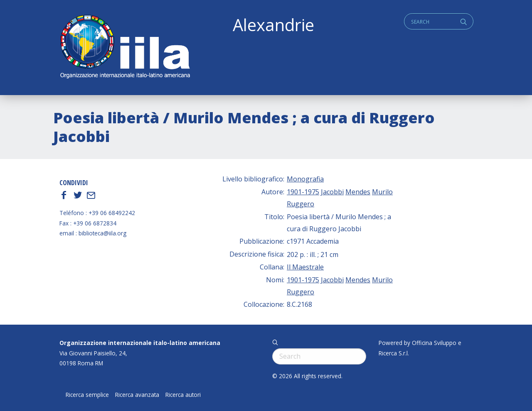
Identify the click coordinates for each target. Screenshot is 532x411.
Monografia (305, 179)
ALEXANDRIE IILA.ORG (125, 48)
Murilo (382, 192)
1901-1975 (303, 192)
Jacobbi (332, 192)
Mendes (358, 192)
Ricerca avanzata (137, 395)
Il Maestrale (305, 267)
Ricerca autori (183, 395)
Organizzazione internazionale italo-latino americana (140, 343)
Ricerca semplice (87, 395)
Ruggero (300, 204)
